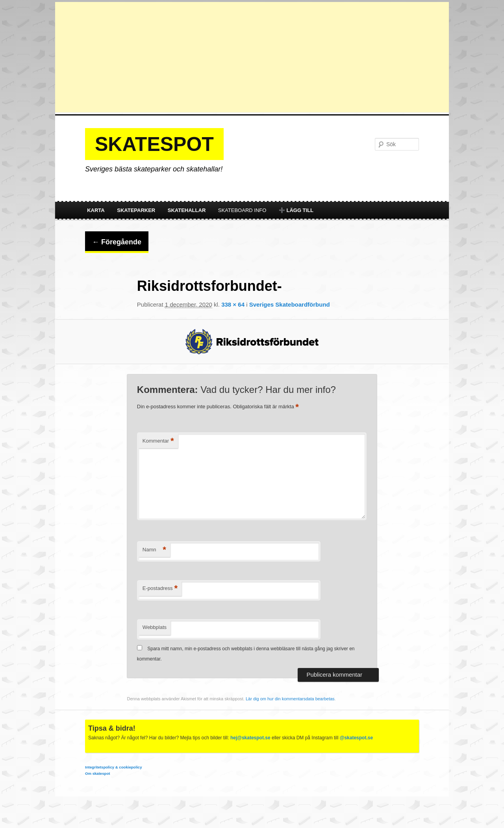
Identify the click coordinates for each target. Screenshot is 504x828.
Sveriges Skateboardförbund (290, 304)
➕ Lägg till (296, 210)
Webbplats (155, 627)
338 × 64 (233, 304)
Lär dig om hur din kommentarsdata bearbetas (290, 699)
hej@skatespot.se (250, 738)
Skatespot (154, 144)
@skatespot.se (356, 738)
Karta (96, 210)
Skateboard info (242, 210)
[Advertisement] (252, 57)
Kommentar (158, 441)
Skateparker (136, 210)
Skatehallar (187, 210)
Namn (154, 550)
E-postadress (160, 589)
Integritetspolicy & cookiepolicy (113, 767)
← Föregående (117, 242)
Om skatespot (97, 773)
